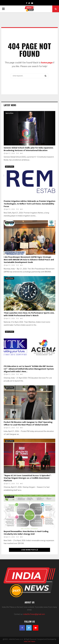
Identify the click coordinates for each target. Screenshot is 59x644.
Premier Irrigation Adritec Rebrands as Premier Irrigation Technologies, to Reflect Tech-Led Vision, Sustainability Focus (29, 204)
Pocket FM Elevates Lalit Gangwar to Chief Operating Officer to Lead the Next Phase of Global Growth (28, 424)
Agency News (10, 113)
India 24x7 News (30, 642)
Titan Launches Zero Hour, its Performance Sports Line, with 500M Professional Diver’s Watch (29, 314)
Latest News (10, 105)
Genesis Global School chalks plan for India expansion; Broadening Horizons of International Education (29, 149)
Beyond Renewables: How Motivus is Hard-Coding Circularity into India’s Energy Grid (26, 533)
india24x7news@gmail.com (34, 614)
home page (47, 63)
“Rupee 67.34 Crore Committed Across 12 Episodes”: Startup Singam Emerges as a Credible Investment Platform (27, 478)
